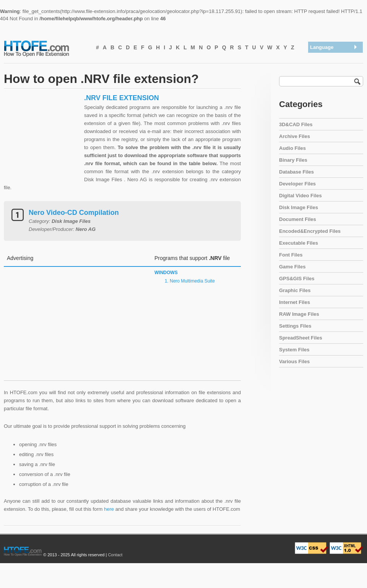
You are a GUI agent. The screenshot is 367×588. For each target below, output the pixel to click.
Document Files (298, 219)
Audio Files (292, 148)
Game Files (292, 267)
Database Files (296, 172)
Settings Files (295, 326)
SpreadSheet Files (301, 338)
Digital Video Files (300, 196)
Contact (115, 555)
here (109, 509)
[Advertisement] (42, 141)
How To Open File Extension (45, 48)
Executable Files (299, 243)
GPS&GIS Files (297, 279)
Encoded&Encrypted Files (310, 231)
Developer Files (297, 184)
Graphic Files (295, 290)
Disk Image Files (299, 207)
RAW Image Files (299, 314)
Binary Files (293, 160)
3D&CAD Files (296, 124)
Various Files (294, 361)
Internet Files (295, 302)
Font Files (291, 255)
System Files (294, 350)
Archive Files (295, 136)
